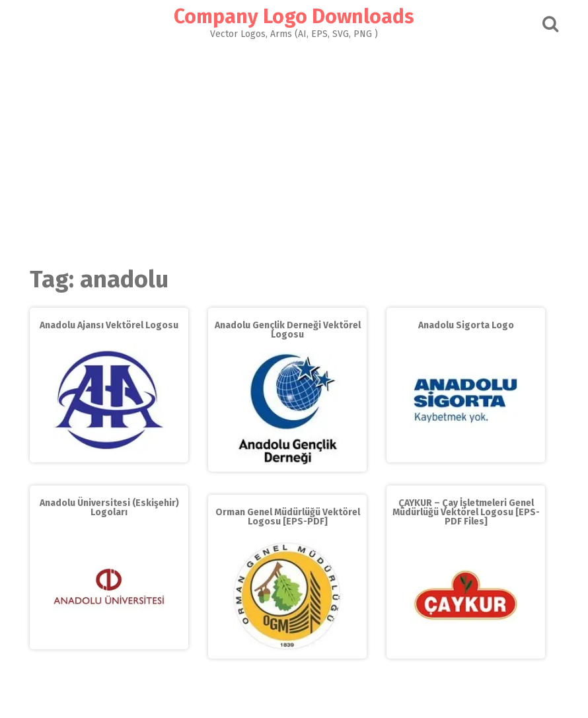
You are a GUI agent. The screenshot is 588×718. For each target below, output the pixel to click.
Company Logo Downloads (294, 17)
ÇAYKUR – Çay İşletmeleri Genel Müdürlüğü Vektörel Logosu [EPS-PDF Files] (466, 512)
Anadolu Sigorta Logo (466, 325)
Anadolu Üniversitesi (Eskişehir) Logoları (109, 508)
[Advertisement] (294, 149)
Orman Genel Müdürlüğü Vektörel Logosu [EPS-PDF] (288, 517)
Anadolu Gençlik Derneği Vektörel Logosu (288, 330)
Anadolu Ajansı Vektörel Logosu (109, 325)
